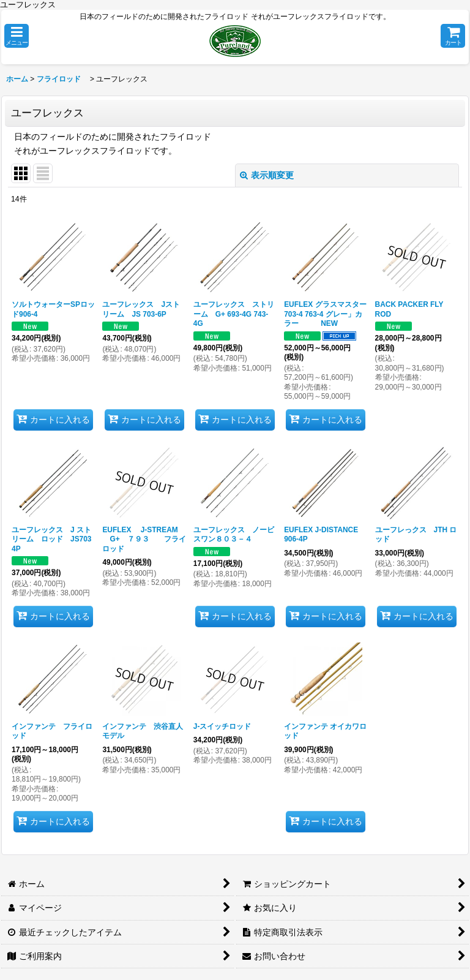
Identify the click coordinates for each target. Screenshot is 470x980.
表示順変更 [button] (267, 175)
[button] (17, 36)
